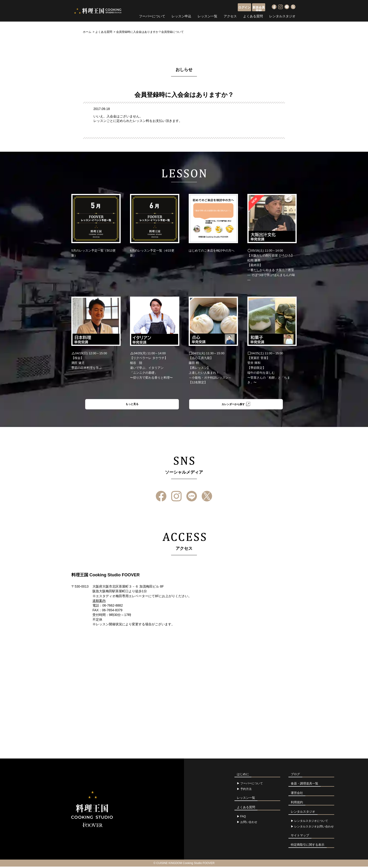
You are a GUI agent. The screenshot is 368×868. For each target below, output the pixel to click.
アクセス (230, 15)
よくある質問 (253, 15)
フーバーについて (152, 15)
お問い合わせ (249, 823)
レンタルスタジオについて (311, 822)
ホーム (87, 32)
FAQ (243, 818)
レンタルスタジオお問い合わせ (314, 828)
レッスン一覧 (207, 15)
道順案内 (99, 602)
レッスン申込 (181, 15)
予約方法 (246, 790)
